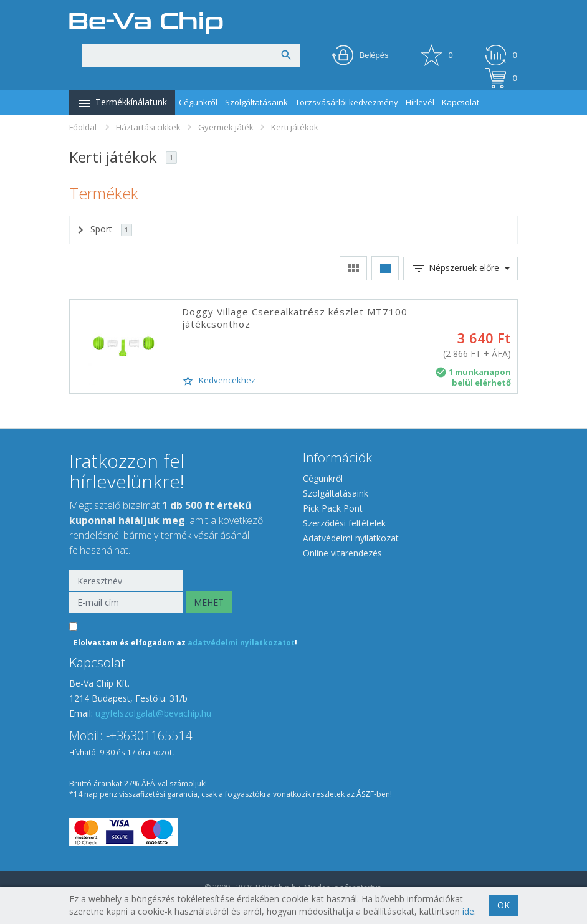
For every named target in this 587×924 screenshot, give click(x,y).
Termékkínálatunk (122, 103)
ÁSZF (365, 794)
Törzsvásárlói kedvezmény (347, 102)
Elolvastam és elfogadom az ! (185, 643)
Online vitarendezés (342, 553)
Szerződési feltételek (344, 523)
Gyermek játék (226, 127)
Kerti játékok (295, 127)
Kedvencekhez (219, 381)
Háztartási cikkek (148, 127)
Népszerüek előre (461, 269)
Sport (103, 230)
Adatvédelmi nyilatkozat (351, 538)
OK (503, 905)
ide (468, 911)
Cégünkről (198, 102)
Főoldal (83, 127)
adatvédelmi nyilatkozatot (241, 643)
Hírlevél (420, 102)
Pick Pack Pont (333, 508)
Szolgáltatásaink (256, 102)
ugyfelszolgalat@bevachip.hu (153, 713)
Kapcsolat (461, 102)
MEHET (209, 602)
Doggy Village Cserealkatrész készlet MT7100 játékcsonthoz (295, 318)
